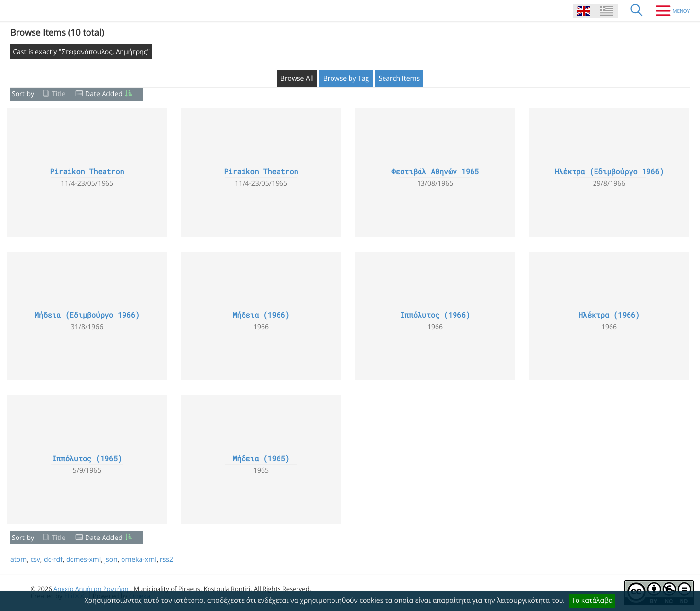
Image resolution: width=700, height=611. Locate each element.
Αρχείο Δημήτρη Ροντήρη (91, 589)
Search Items (399, 79)
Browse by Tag (346, 79)
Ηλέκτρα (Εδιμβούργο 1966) (609, 172)
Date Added (104, 94)
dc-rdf (53, 560)
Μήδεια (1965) (261, 459)
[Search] (637, 11)
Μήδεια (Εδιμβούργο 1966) (87, 315)
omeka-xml (139, 560)
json (111, 560)
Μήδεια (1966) (261, 315)
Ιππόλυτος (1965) (87, 459)
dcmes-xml (83, 560)
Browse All (297, 79)
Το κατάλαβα (592, 601)
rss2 (166, 560)
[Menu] (669, 11)
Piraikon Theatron (87, 172)
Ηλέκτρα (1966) (609, 315)
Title (59, 94)
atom (18, 560)
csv (35, 560)
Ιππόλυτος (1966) (435, 315)
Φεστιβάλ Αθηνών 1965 (435, 172)
